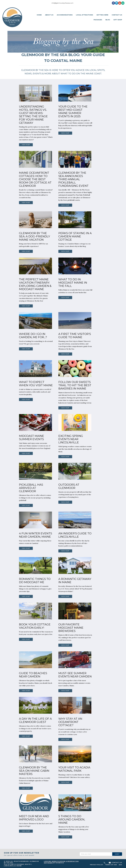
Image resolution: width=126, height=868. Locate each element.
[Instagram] (117, 3)
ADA (120, 865)
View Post (26, 145)
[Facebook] (113, 3)
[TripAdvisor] (123, 3)
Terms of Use (111, 865)
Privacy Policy (97, 865)
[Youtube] (120, 3)
